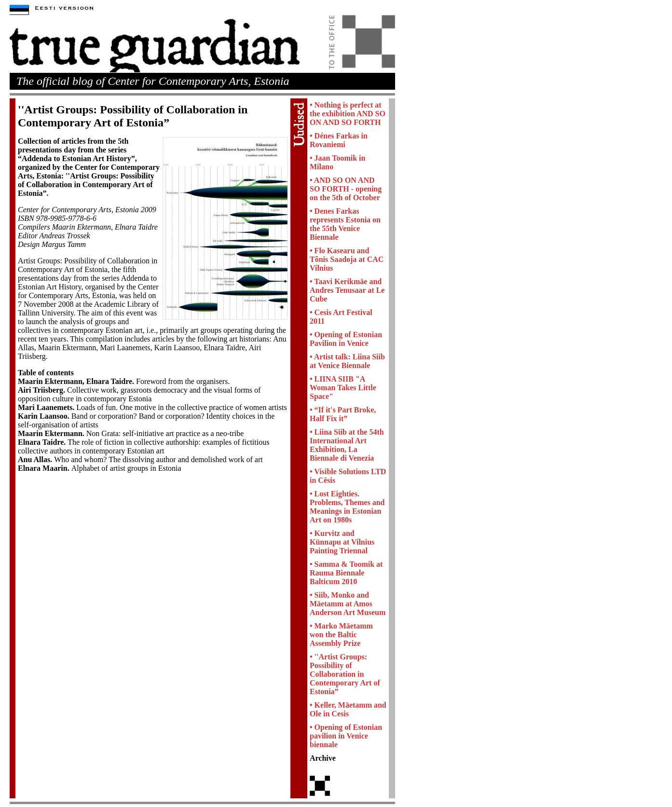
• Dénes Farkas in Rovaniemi (339, 140)
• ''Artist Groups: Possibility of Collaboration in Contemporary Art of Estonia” (345, 674)
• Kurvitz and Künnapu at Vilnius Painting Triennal (342, 542)
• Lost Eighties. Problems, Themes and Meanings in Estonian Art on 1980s (347, 507)
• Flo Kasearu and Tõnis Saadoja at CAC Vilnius (347, 259)
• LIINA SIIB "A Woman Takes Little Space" (343, 388)
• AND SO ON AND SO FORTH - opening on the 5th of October (346, 189)
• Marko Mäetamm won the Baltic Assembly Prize (341, 635)
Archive (323, 758)
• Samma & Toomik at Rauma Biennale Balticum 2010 (346, 573)
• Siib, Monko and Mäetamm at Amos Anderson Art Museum (348, 604)
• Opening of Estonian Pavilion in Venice (346, 339)
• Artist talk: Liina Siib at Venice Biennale (347, 361)
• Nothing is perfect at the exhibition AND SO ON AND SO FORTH (348, 114)
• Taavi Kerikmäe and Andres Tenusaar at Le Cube (347, 290)
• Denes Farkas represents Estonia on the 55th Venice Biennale (345, 224)
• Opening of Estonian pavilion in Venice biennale (346, 736)
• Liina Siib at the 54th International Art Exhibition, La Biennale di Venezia (347, 445)
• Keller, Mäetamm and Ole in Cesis (348, 709)
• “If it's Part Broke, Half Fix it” (343, 414)
